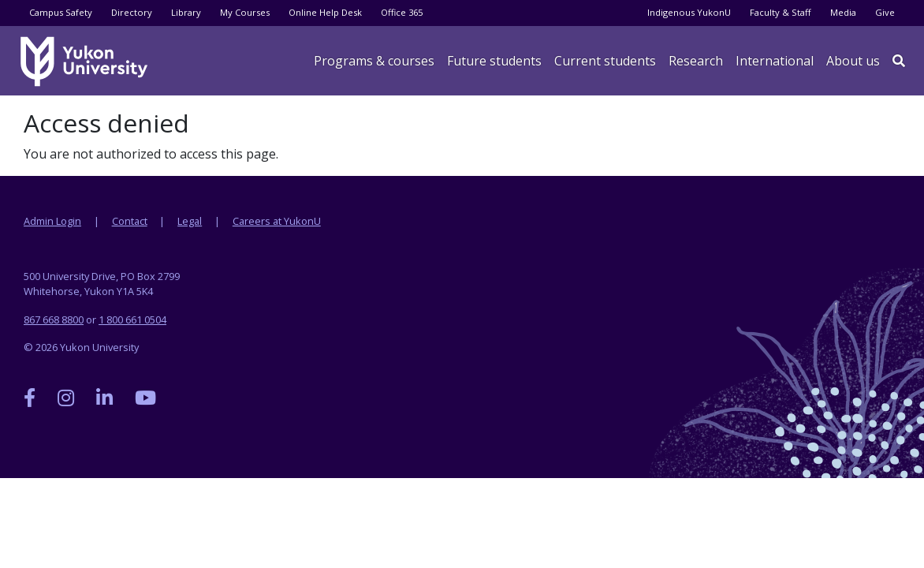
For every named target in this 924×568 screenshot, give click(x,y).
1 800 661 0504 (132, 319)
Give (885, 12)
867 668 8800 (54, 319)
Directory (132, 12)
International (775, 61)
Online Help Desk (325, 12)
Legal (190, 221)
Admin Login (52, 221)
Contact (130, 221)
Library (186, 12)
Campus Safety (61, 12)
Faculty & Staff (781, 12)
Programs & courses (374, 61)
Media (843, 12)
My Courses (245, 12)
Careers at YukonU (277, 221)
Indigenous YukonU (689, 12)
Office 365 (402, 12)
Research (696, 61)
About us (853, 61)
